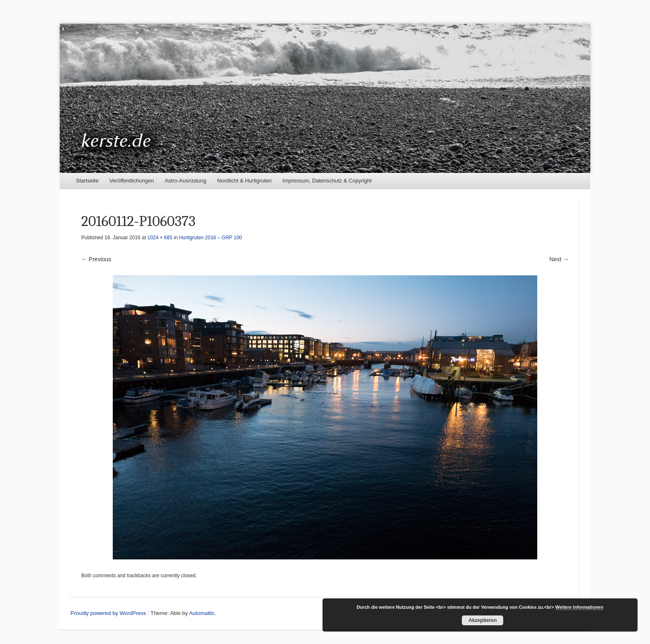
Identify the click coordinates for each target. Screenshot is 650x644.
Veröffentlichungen (132, 181)
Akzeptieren (483, 620)
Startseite (87, 181)
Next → (559, 259)
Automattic (202, 613)
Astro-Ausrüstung (185, 181)
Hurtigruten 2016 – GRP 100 (211, 238)
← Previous (96, 259)
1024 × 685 (160, 238)
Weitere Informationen (580, 607)
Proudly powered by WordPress (108, 613)
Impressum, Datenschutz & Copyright (327, 181)
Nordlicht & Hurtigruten (245, 181)
